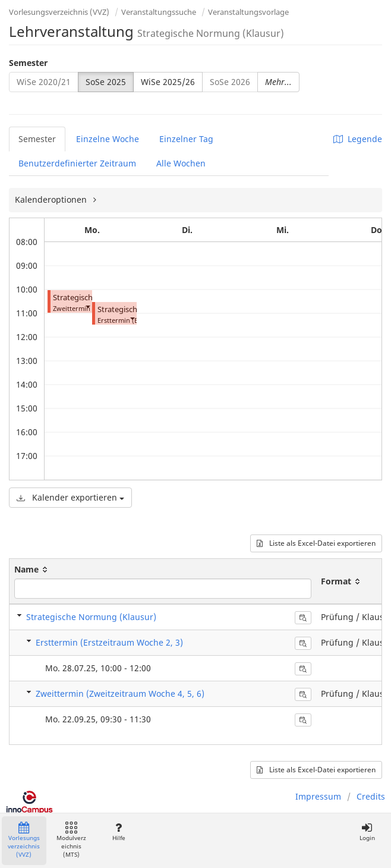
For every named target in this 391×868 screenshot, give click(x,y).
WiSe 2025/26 (168, 82)
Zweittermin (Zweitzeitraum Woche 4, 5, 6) (120, 694)
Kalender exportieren (70, 497)
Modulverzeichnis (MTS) (71, 840)
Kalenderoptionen (52, 199)
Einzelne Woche (108, 139)
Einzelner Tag (186, 139)
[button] (87, 306)
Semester (28, 63)
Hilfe (119, 832)
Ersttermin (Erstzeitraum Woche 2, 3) (109, 642)
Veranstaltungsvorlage (248, 12)
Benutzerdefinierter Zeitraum (77, 163)
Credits (371, 796)
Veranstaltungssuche (159, 12)
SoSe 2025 (106, 82)
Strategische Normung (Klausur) (91, 617)
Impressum (318, 796)
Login (367, 832)
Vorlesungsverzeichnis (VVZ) (59, 12)
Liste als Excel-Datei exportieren (316, 543)
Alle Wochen (181, 163)
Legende (358, 139)
